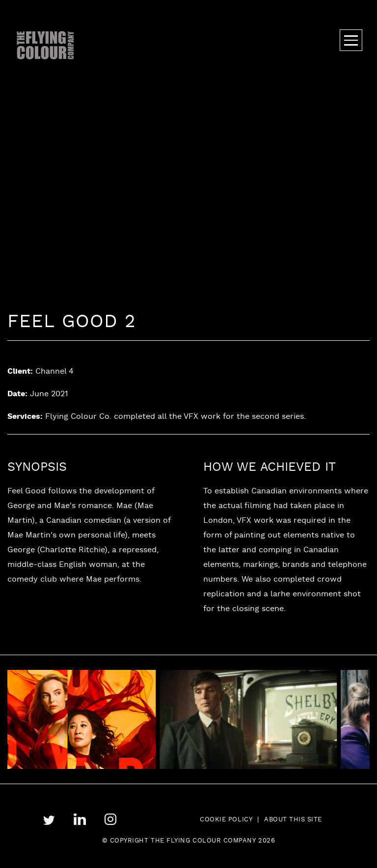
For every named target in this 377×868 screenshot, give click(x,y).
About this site (293, 820)
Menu (351, 40)
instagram (111, 819)
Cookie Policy (226, 820)
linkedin (80, 820)
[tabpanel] (260, 719)
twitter (49, 820)
